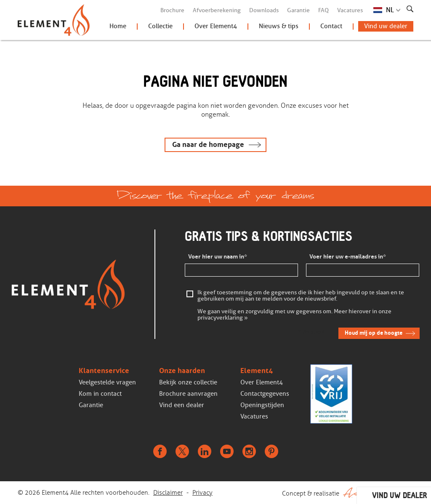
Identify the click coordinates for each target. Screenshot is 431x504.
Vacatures (350, 10)
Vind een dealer (182, 405)
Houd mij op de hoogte (374, 333)
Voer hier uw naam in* (218, 257)
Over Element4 (216, 26)
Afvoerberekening (217, 10)
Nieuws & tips (279, 26)
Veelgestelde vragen (107, 382)
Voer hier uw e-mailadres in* (348, 257)
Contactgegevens (265, 394)
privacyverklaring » (223, 318)
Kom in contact (100, 394)
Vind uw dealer (386, 26)
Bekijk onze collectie (188, 382)
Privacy (202, 493)
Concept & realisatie (348, 493)
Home (118, 26)
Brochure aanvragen (188, 394)
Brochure (172, 10)
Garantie (298, 10)
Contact (331, 26)
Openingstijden (262, 405)
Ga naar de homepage (208, 145)
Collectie (160, 26)
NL (390, 10)
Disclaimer (168, 493)
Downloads (264, 10)
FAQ (323, 10)
